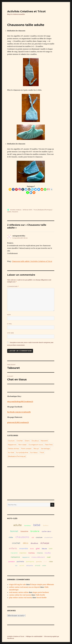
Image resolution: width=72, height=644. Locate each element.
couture (39, 537)
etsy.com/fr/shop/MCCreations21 (20, 402)
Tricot (35, 210)
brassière (24, 531)
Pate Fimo (49, 445)
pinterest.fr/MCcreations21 (18, 422)
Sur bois (11, 453)
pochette (20, 562)
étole (32, 549)
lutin (51, 549)
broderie (35, 531)
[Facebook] (13, 189)
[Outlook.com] (31, 193)
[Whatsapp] (45, 189)
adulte (9, 212)
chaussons (15, 212)
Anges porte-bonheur (41, 592)
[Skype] (32, 189)
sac (16, 565)
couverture (48, 537)
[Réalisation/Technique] (45, 210)
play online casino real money (21, 598)
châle (11, 537)
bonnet (14, 531)
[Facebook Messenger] (39, 189)
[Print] (34, 193)
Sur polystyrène (22, 453)
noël (49, 557)
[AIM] (28, 193)
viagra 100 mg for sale (17, 584)
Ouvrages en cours (36, 445)
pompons (30, 562)
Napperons (12, 445)
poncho (39, 562)
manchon (23, 553)
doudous (34, 543)
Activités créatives (16, 210)
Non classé (22, 445)
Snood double (42, 598)
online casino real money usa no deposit (24, 587)
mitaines (40, 553)
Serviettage (45, 449)
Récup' (36, 449)
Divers (27, 441)
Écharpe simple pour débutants (42, 584)
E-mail (10, 324)
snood (38, 565)
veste (44, 565)
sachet (22, 565)
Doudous (35, 441)
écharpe (45, 543)
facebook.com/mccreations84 (19, 412)
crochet (16, 543)
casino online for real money (20, 595)
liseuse (44, 549)
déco (26, 543)
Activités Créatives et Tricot (26, 11)
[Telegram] (36, 189)
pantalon (12, 562)
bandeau (28, 525)
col (33, 537)
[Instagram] (20, 189)
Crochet (20, 441)
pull (45, 561)
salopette (30, 565)
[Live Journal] (51, 189)
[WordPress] (29, 189)
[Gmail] (48, 189)
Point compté (26, 449)
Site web (10, 333)
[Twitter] (26, 189)
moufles (48, 553)
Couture (11, 441)
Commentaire (13, 286)
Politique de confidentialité (34, 636)
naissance (15, 557)
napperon (26, 557)
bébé (37, 525)
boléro (46, 525)
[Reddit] (42, 189)
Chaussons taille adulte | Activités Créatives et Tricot (32, 261)
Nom (9, 315)
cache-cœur (46, 531)
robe (51, 561)
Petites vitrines (13, 449)
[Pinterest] (16, 189)
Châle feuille (40, 595)
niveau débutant (38, 557)
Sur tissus (34, 453)
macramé (14, 553)
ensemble (24, 549)
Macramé (44, 441)
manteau (32, 553)
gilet (38, 549)
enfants (13, 548)
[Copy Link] (10, 189)
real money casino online (19, 592)
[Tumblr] (23, 189)
